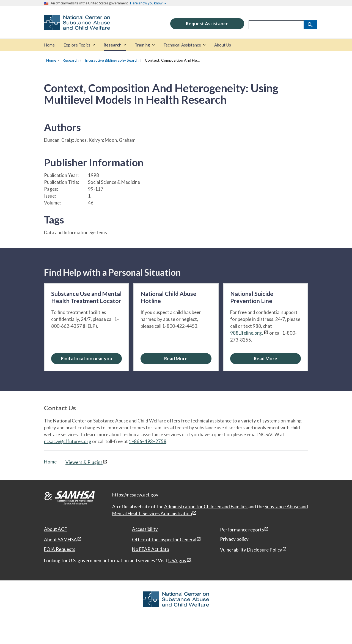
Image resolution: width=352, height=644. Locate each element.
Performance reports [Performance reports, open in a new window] (242, 530)
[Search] (310, 25)
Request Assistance (207, 24)
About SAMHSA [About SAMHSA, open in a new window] (61, 540)
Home (50, 462)
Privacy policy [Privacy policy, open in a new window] (234, 539)
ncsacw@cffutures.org (68, 441)
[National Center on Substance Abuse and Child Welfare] (77, 27)
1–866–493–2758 (148, 441)
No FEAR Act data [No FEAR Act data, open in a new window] (151, 549)
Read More (176, 358)
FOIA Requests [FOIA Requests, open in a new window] (60, 549)
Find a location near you (87, 358)
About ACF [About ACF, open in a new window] (55, 529)
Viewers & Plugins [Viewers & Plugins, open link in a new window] (84, 462)
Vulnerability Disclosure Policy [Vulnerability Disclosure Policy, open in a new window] (251, 550)
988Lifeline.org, (247, 333)
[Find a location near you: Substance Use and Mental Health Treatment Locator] (86, 358)
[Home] (49, 45)
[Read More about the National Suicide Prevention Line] (266, 358)
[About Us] (223, 45)
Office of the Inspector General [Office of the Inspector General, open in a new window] (164, 540)
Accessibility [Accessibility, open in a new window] (145, 529)
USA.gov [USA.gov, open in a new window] (177, 560)
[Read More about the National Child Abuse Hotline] (176, 358)
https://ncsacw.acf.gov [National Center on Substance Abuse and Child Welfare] (135, 495)
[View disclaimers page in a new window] (266, 333)
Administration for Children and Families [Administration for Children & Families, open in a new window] (206, 507)
